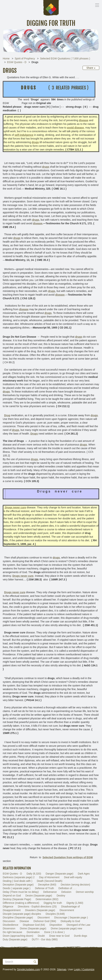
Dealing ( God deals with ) (17, 881)
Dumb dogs (81, 936)
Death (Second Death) (50, 881)
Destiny (61, 896)
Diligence (8, 907)
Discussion (9, 921)
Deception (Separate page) (18, 885)
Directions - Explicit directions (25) (37, 907)
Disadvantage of (70, 907)
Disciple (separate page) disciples (22, 914)
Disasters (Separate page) (40, 910)
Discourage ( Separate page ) (71, 917)
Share (91, 68)
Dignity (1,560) (75, 903)
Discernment (67, 910)
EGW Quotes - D (17, 62)
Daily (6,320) (34, 874)
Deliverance (50, 892)
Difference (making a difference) (21, 903)
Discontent (44, 917)
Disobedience (11, 925)
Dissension (9, 928)
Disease (24, 921)
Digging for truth (53, 903)
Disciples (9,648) (55, 914)
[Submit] (35, 962)
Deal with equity (73, 877)
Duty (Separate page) (15, 939)
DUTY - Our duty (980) (45, 939)
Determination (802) (47, 899)
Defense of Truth (44, 888)
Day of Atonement (49, 877)
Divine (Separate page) (33, 928)
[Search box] (20, 962)
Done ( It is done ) (54, 932)
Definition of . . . (67, 888)
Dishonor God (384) (45, 921)
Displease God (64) (34, 925)
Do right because (12, 932)
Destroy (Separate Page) (17, 899)
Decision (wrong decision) (75, 885)
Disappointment (12, 910)
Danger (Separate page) (59, 874)
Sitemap (62, 969)
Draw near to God (59, 936)
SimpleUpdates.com (28, 969)
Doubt (41, 936)
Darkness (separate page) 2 (19, 877)
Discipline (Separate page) (18, 917)
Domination (33, 932)
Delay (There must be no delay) (21, 892)
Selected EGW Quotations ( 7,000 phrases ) (65, 58)
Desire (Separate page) (39, 896)
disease (38, 223)
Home (6, 58)
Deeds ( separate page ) (17, 888)
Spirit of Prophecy (25, 58)
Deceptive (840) (47, 885)
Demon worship (85, 892)
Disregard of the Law (78, 925)
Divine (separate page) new (66, 928)
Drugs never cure (15, 592)
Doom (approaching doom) (18, 936)
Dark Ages (84, 874)
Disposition (56, 925)
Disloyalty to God (70, 921)
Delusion (66, 892)
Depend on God (12, 896)
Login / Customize (84, 969)
